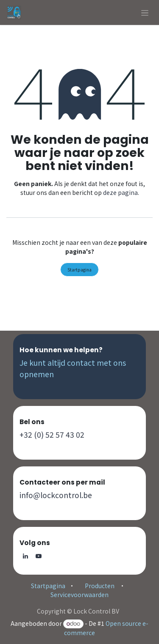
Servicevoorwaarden (79, 595)
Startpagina (79, 270)
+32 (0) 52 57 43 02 (52, 434)
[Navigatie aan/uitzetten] (145, 12)
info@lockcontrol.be (56, 495)
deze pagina (120, 192)
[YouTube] (39, 556)
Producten (100, 586)
